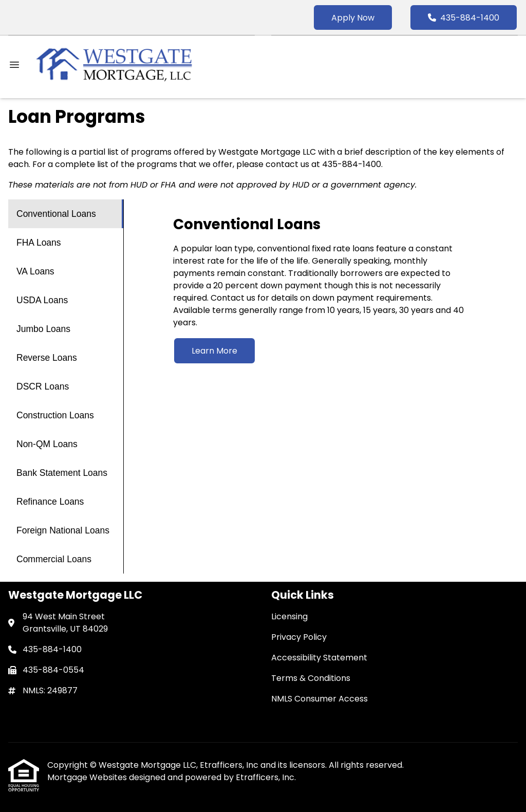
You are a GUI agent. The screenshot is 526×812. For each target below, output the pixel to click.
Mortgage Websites (88, 777)
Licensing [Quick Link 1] (289, 616)
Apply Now (353, 18)
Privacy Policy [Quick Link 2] (299, 637)
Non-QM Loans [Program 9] (47, 444)
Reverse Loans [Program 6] (47, 358)
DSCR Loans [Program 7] (43, 386)
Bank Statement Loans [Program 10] (62, 473)
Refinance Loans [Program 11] (50, 502)
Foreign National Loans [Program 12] (63, 530)
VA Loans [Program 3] (35, 271)
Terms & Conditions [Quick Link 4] (311, 678)
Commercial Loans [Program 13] (54, 559)
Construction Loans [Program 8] (55, 415)
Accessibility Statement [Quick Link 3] (319, 658)
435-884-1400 (464, 18)
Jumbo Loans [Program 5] (43, 329)
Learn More (214, 351)
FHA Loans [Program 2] (39, 243)
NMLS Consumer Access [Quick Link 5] (320, 699)
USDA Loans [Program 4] (42, 300)
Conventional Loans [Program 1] (56, 214)
